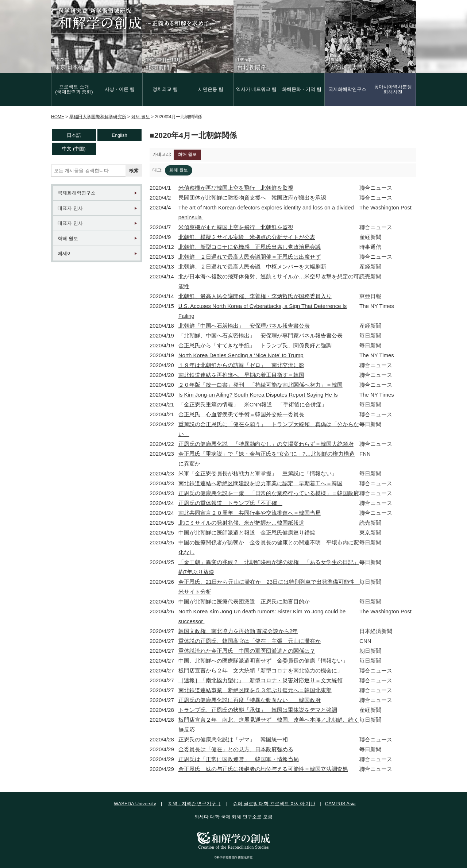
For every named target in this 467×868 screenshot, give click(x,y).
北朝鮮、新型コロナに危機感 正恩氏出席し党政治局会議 (250, 247)
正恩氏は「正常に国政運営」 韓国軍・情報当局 (239, 759)
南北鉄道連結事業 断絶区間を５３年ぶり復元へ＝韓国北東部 (255, 690)
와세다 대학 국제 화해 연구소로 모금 (233, 817)
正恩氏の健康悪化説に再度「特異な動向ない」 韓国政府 (250, 700)
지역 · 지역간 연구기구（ (194, 804)
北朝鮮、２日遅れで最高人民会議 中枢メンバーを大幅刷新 (252, 267)
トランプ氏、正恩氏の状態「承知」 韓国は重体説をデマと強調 (258, 710)
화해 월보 (68, 238)
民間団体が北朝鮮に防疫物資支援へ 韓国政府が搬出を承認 (252, 198)
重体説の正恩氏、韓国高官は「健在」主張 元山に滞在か (250, 641)
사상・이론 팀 (120, 89)
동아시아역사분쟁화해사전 (393, 89)
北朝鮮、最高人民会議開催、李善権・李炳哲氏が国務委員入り (255, 296)
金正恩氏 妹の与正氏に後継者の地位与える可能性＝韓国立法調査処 (263, 769)
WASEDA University (135, 804)
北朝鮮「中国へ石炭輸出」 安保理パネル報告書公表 (244, 326)
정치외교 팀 (165, 89)
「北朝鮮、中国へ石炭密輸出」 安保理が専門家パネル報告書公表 (260, 335)
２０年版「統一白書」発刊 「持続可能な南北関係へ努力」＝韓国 (260, 385)
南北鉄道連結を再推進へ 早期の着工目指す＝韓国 (241, 375)
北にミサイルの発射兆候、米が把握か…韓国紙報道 (241, 523)
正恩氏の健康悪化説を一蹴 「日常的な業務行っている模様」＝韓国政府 (269, 493)
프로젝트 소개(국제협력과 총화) (74, 89)
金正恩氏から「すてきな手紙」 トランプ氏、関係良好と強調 (255, 345)
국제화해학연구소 (347, 89)
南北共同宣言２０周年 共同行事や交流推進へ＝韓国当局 (250, 513)
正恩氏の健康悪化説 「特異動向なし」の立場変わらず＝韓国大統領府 (266, 444)
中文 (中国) (74, 149)
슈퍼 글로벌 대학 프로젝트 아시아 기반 (274, 804)
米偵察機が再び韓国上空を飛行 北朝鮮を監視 (236, 188)
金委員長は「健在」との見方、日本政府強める (236, 749)
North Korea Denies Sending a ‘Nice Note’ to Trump (241, 355)
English (119, 135)
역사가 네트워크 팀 (256, 89)
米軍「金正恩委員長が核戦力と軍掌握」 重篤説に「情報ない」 (258, 473)
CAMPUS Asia (340, 804)
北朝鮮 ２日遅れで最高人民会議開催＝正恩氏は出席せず (250, 257)
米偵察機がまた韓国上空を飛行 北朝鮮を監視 (236, 227)
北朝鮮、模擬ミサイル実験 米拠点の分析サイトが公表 (247, 237)
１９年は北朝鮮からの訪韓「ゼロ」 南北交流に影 (241, 365)
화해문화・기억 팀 (302, 89)
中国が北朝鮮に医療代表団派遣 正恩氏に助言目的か (244, 601)
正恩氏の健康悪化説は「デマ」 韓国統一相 (233, 739)
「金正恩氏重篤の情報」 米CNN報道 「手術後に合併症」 (253, 404)
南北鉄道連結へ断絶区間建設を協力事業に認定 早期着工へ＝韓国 (260, 483)
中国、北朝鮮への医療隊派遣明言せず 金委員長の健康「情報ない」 (263, 661)
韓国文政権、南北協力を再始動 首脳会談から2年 (238, 631)
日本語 (74, 135)
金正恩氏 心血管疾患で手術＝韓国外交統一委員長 (241, 414)
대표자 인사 (70, 208)
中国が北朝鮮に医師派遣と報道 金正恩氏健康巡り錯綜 (247, 533)
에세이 (65, 253)
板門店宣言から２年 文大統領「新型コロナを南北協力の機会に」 (263, 670)
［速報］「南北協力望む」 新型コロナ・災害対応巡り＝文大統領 (260, 680)
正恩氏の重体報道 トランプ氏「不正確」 (230, 503)
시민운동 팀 (211, 89)
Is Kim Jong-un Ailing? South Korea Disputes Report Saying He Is (258, 395)
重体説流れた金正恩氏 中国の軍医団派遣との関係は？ (247, 651)
